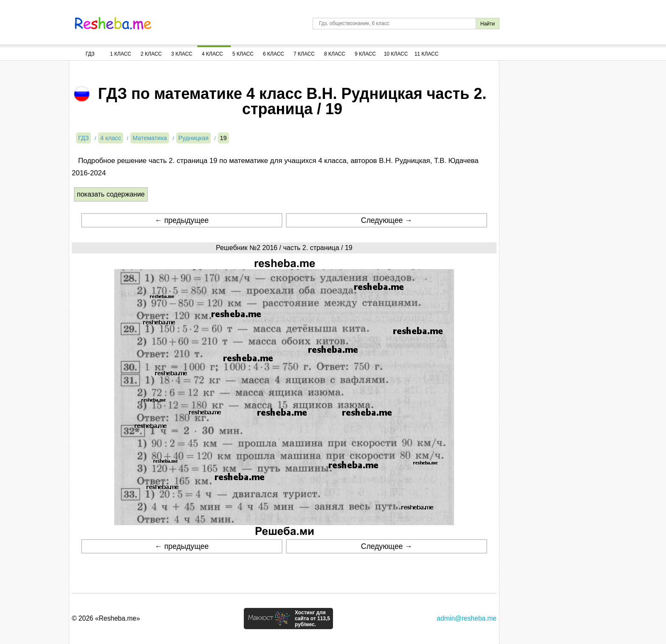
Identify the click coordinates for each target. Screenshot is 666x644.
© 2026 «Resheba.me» (106, 618)
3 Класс (182, 54)
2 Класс (151, 54)
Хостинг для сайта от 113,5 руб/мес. (312, 619)
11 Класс (427, 54)
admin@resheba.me (467, 618)
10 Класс (396, 54)
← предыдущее (182, 220)
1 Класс (121, 54)
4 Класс (212, 54)
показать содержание (111, 194)
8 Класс (335, 54)
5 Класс (243, 54)
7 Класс (304, 54)
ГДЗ (90, 54)
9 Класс (365, 54)
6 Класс (274, 54)
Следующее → (387, 220)
